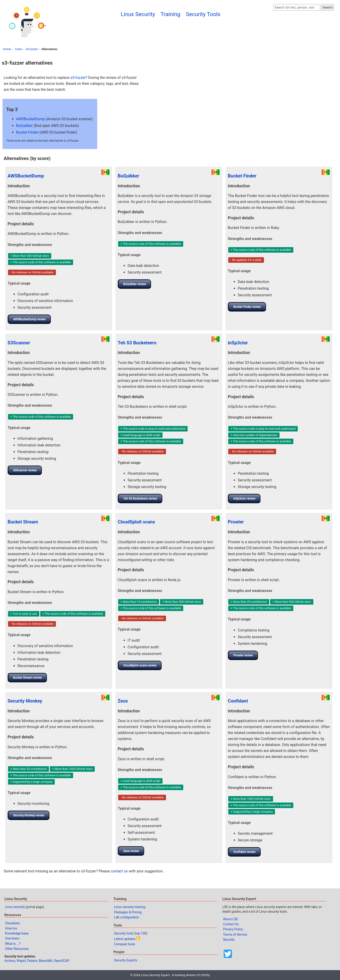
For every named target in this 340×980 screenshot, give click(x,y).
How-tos (11, 928)
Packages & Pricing (128, 912)
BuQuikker (24, 126)
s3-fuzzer (32, 49)
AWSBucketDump (30, 119)
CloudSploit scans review (140, 665)
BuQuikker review (135, 284)
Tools (18, 49)
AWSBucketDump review (29, 319)
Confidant (238, 701)
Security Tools (203, 14)
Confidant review (244, 852)
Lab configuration (127, 917)
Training (170, 14)
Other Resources (17, 949)
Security (229, 940)
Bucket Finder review (247, 307)
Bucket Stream (23, 522)
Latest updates (125, 939)
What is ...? (13, 944)
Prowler (236, 522)
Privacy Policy (233, 929)
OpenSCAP (62, 961)
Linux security (15, 907)
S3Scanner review (25, 470)
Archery (10, 961)
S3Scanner (19, 343)
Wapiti (21, 961)
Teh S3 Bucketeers (137, 343)
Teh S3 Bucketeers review (140, 499)
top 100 (141, 933)
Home (7, 49)
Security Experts (126, 960)
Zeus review (131, 851)
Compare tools (124, 944)
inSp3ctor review (244, 499)
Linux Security (138, 14)
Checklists (13, 923)
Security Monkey (25, 701)
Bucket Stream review (27, 678)
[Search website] (297, 7)
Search (328, 7)
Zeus (123, 701)
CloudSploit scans (136, 522)
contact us (119, 871)
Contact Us (231, 924)
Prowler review (243, 655)
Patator (32, 961)
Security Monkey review (29, 815)
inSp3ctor (238, 343)
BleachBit (46, 961)
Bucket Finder (27, 132)
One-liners (12, 938)
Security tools (124, 933)
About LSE (230, 919)
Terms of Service (235, 934)
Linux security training (130, 907)
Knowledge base (17, 933)
